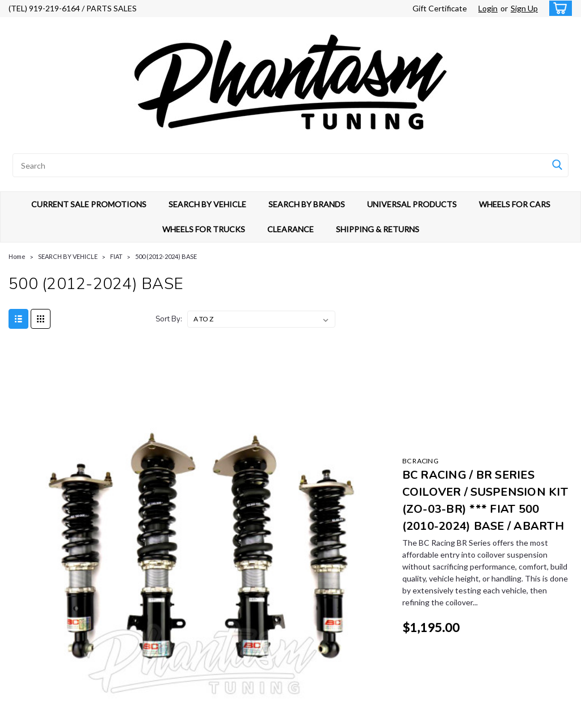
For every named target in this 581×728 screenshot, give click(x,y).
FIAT (116, 256)
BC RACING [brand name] (222, 365)
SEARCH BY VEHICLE (207, 204)
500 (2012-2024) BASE (166, 256)
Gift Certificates (177, 591)
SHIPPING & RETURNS (378, 229)
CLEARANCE (290, 229)
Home (17, 256)
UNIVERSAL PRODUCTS (412, 204)
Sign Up (524, 8)
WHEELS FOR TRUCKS (204, 229)
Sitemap (112, 717)
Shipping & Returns (181, 617)
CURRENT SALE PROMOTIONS (89, 204)
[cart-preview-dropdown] (558, 8)
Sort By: (169, 319)
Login (488, 8)
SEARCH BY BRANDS (307, 204)
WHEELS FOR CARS (515, 204)
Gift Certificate (440, 8)
